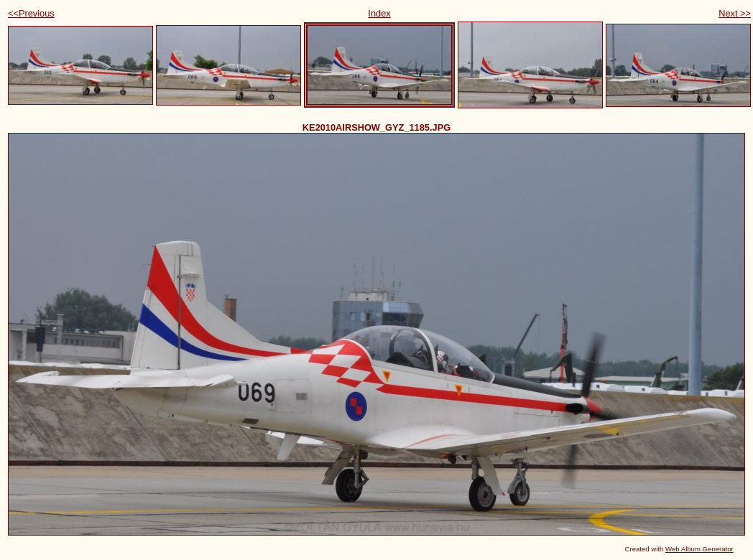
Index (379, 13)
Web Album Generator (699, 549)
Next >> (735, 13)
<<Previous (31, 13)
